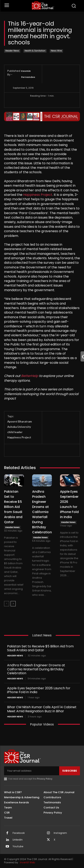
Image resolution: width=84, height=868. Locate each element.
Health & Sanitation (35, 51)
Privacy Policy (45, 779)
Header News (12, 51)
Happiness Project (38, 195)
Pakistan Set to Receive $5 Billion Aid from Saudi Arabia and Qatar (13, 507)
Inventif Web (27, 862)
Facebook (19, 833)
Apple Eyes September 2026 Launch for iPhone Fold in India (39, 690)
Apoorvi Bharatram (20, 421)
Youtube (18, 846)
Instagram (60, 833)
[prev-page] (7, 604)
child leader (15, 432)
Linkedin (18, 840)
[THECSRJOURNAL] (43, 5)
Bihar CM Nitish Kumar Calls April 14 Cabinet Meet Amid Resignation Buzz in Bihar (42, 709)
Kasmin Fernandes (28, 74)
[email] (32, 771)
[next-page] (13, 604)
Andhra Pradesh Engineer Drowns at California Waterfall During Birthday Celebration (42, 512)
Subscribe (70, 771)
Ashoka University (19, 427)
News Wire (56, 51)
